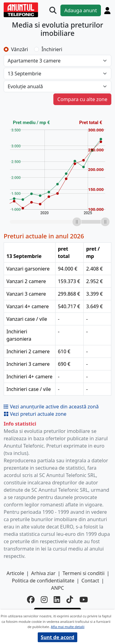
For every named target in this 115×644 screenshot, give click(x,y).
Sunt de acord (57, 637)
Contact (90, 581)
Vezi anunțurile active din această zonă (51, 407)
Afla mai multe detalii (68, 627)
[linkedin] (57, 600)
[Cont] (107, 10)
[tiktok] (70, 600)
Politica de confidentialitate (43, 581)
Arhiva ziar (43, 573)
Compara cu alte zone (82, 99)
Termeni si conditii (84, 573)
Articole (15, 573)
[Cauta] (53, 10)
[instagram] (44, 600)
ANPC (57, 588)
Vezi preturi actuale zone (35, 414)
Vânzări (19, 49)
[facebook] (31, 600)
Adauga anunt (81, 10)
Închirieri (52, 49)
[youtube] (84, 600)
